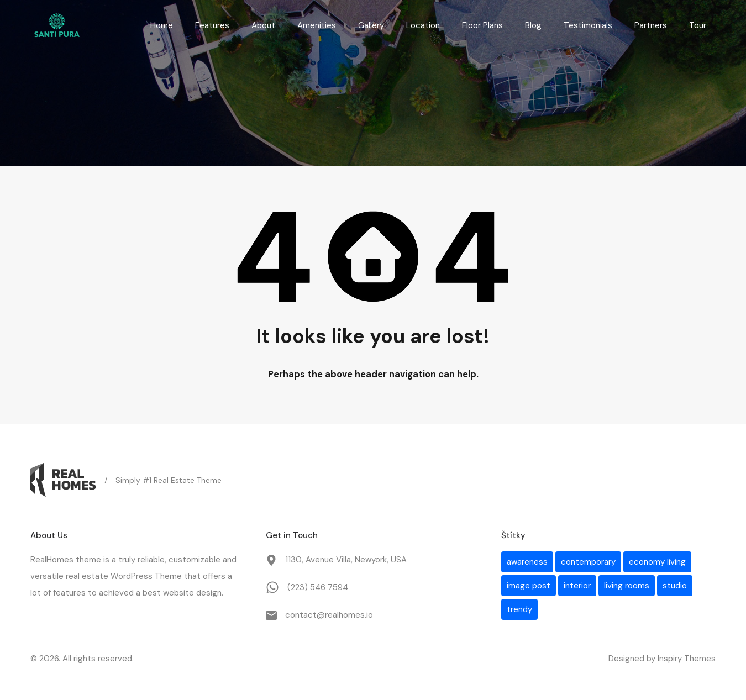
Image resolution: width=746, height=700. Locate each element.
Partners (651, 25)
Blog (533, 25)
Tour (698, 25)
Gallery (371, 25)
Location (423, 25)
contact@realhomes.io (329, 615)
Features (212, 25)
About (263, 25)
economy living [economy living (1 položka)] (657, 562)
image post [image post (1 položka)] (529, 586)
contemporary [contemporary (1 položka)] (588, 562)
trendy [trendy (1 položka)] (519, 609)
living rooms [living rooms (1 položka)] (627, 586)
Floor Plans (482, 25)
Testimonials (588, 25)
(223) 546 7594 (318, 587)
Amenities (317, 25)
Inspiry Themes (687, 659)
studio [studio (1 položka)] (675, 586)
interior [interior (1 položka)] (577, 586)
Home (162, 25)
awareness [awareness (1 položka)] (527, 562)
